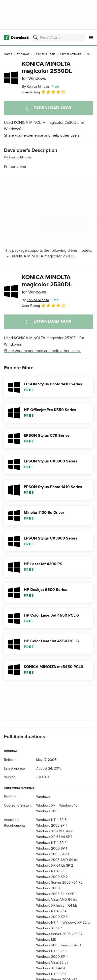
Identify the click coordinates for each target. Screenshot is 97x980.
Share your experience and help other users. (42, 135)
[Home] (8, 54)
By (35, 87)
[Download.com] (16, 38)
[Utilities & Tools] (45, 54)
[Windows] (23, 54)
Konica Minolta (20, 157)
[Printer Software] (71, 54)
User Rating (44, 92)
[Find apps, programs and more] (58, 38)
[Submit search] (35, 38)
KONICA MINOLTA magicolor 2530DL (47, 71)
